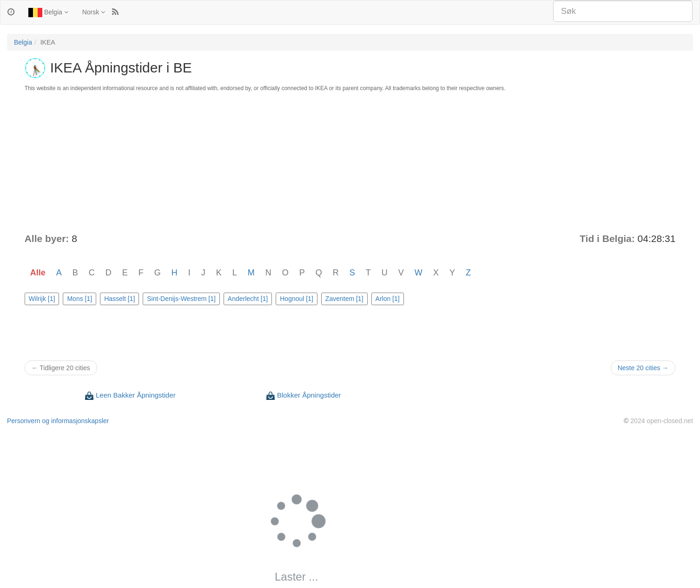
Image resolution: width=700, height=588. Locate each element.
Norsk (94, 12)
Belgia (48, 13)
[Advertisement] (350, 162)
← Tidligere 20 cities (61, 368)
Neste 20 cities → (643, 368)
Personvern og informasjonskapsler (58, 421)
